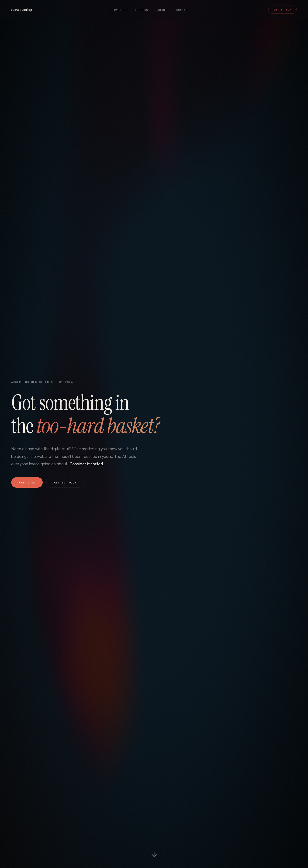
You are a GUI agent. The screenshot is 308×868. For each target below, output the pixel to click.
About (162, 10)
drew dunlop (22, 10)
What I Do (27, 482)
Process (142, 10)
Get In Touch (65, 482)
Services (118, 10)
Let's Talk (282, 10)
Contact (183, 10)
